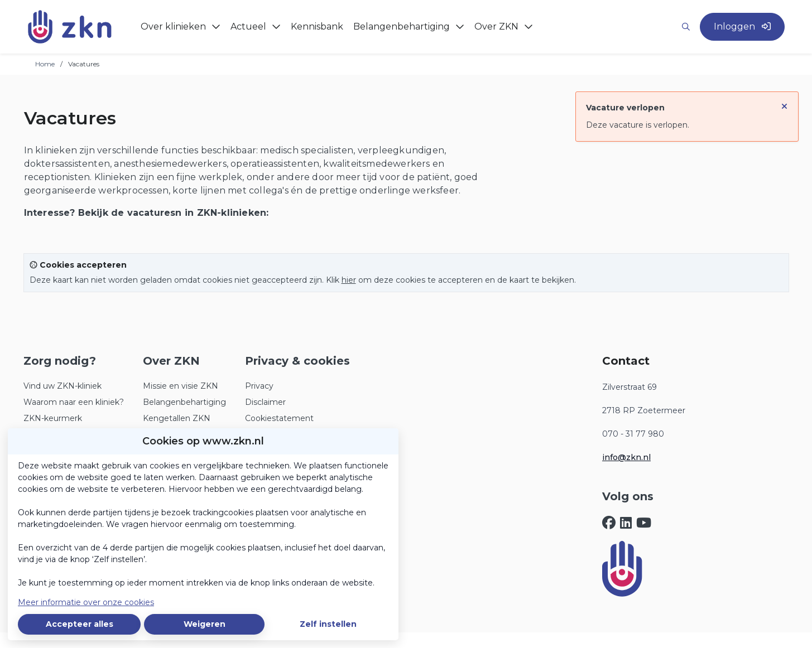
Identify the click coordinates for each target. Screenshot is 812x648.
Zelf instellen (328, 624)
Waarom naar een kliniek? (74, 402)
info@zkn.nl (626, 457)
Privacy (259, 386)
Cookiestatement (279, 418)
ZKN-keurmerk (53, 418)
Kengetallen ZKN (177, 418)
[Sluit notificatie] (784, 103)
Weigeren (205, 624)
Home (45, 64)
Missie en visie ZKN (181, 386)
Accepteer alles (80, 624)
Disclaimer (265, 402)
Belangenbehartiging (184, 402)
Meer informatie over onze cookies (86, 602)
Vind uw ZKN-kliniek (63, 386)
